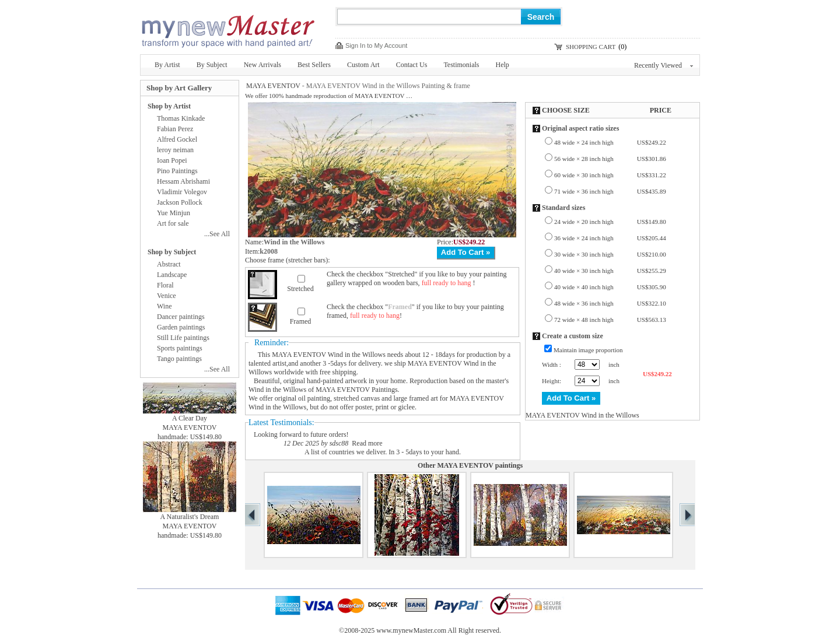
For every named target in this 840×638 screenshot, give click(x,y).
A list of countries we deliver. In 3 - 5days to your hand (382, 452)
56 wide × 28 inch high (610, 159)
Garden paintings (181, 327)
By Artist (167, 65)
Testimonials (461, 65)
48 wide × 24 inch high (610, 142)
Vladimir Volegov (182, 192)
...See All (217, 234)
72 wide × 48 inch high (610, 320)
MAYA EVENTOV (273, 86)
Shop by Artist (169, 106)
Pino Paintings (177, 171)
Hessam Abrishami (183, 181)
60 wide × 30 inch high (610, 175)
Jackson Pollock (180, 202)
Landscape (172, 275)
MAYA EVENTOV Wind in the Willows (329, 355)
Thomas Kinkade (181, 118)
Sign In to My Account (376, 45)
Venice (167, 296)
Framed (301, 321)
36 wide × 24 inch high (610, 238)
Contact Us (412, 65)
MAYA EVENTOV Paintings (356, 390)
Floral (165, 285)
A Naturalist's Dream (190, 517)
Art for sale (173, 223)
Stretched (300, 289)
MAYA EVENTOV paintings (480, 465)
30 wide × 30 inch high (610, 254)
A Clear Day (190, 418)
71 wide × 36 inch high (610, 191)
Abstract (169, 264)
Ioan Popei (172, 160)
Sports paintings (180, 348)
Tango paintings (179, 359)
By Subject (212, 65)
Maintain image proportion (588, 350)
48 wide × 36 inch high (610, 303)
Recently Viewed (664, 65)
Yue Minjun (174, 213)
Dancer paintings (181, 317)
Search (541, 17)
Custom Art (363, 65)
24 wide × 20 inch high (610, 222)
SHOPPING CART (591, 47)
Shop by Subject (172, 252)
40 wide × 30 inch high (610, 271)
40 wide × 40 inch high (610, 287)
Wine (164, 306)
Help (503, 65)
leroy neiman (175, 150)
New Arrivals (262, 65)
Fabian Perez (175, 129)
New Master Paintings (228, 28)
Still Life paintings (183, 338)
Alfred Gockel (177, 139)
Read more (367, 443)
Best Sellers (314, 65)
